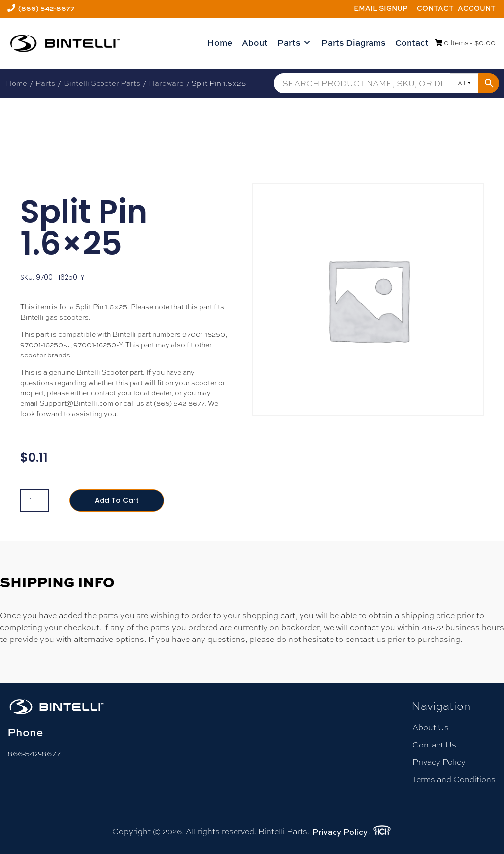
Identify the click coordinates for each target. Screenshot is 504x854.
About (255, 43)
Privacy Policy (439, 762)
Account (477, 8)
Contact (435, 8)
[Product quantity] (34, 500)
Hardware (166, 83)
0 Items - (465, 43)
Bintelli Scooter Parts (102, 83)
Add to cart (117, 500)
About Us (431, 728)
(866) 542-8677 (47, 8)
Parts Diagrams (353, 43)
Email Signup (381, 8)
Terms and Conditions (454, 779)
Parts (294, 43)
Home (220, 43)
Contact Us (434, 745)
